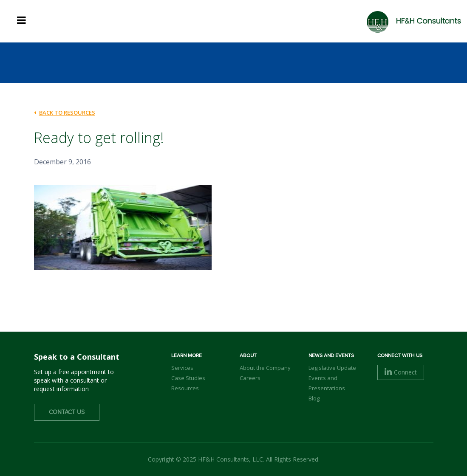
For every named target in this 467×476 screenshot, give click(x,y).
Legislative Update (332, 368)
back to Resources (65, 113)
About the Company (265, 368)
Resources (185, 388)
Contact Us (67, 412)
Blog (314, 398)
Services (182, 368)
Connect (401, 372)
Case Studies (188, 378)
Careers (250, 378)
